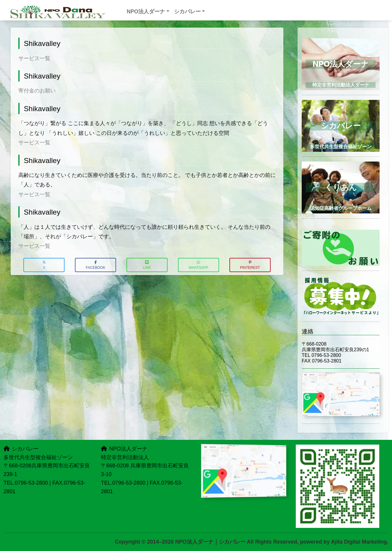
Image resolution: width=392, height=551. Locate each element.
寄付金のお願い (37, 91)
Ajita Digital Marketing (359, 542)
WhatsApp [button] (198, 265)
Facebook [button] (96, 265)
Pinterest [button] (250, 265)
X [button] (44, 265)
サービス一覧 (34, 58)
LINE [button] (147, 265)
